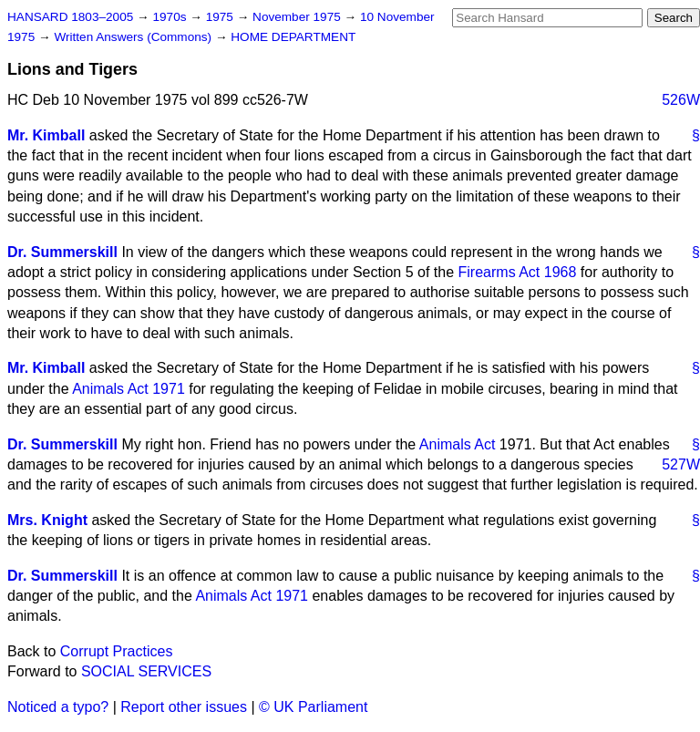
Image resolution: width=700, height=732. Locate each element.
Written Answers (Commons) (134, 37)
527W (681, 464)
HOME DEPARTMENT (293, 37)
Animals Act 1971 (129, 389)
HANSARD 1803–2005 (70, 17)
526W (681, 100)
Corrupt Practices (117, 651)
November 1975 (299, 17)
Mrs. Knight (47, 520)
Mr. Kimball (46, 135)
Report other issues (184, 707)
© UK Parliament (313, 707)
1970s (171, 17)
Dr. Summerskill (62, 252)
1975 (221, 17)
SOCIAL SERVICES (146, 671)
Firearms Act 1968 (518, 272)
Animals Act (458, 444)
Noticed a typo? (58, 707)
